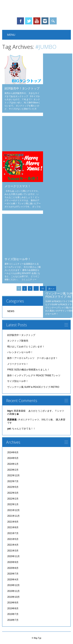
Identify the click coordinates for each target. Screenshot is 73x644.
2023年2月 (13, 470)
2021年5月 (13, 539)
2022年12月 (13, 475)
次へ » (51, 289)
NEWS (11, 311)
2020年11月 (13, 556)
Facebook (20, 21)
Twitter (29, 21)
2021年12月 (13, 510)
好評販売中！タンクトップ (22, 88)
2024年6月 (13, 452)
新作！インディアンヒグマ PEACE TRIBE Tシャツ (34, 376)
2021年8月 (13, 527)
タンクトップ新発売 (58, 61)
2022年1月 (13, 504)
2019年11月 (13, 591)
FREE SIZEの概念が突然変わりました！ (28, 370)
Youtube (37, 21)
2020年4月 (13, 580)
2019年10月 (13, 597)
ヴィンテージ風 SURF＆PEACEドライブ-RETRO (33, 387)
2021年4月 (13, 545)
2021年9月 (13, 522)
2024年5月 (13, 458)
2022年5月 (13, 487)
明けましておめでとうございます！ (26, 347)
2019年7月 (13, 614)
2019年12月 (13, 585)
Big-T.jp (36, 9)
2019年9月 (13, 603)
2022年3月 (13, 493)
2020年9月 (13, 562)
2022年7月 (13, 481)
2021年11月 (13, 516)
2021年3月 (13, 551)
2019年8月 (13, 608)
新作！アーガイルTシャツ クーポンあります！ (32, 358)
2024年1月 (13, 464)
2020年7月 (13, 574)
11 (43, 289)
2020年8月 (13, 568)
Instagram (45, 21)
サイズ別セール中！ (18, 221)
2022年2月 (13, 499)
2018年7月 (13, 620)
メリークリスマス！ (18, 186)
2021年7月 (13, 533)
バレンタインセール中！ (21, 123)
